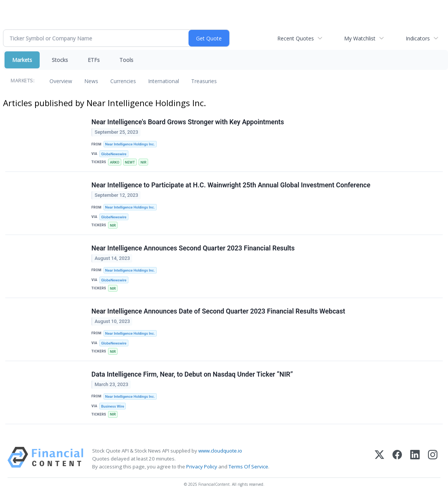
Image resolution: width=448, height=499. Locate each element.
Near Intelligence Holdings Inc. (130, 144)
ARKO (115, 162)
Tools (126, 60)
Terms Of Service (248, 467)
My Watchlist (360, 38)
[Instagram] (433, 459)
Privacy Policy (202, 467)
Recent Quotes (296, 38)
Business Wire (113, 406)
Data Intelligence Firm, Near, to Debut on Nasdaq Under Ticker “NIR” (192, 374)
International (164, 81)
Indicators (418, 38)
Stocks (60, 60)
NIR (144, 162)
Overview (61, 81)
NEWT (130, 162)
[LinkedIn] (415, 459)
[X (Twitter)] (379, 459)
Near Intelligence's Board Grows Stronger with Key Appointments (188, 122)
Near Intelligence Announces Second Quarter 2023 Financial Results (193, 248)
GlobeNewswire (114, 154)
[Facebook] (397, 459)
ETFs (94, 60)
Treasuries (204, 81)
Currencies (123, 81)
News (91, 81)
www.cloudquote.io (220, 451)
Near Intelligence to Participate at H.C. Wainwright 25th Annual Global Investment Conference (231, 185)
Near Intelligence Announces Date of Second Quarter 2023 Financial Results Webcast (218, 311)
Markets (22, 60)
